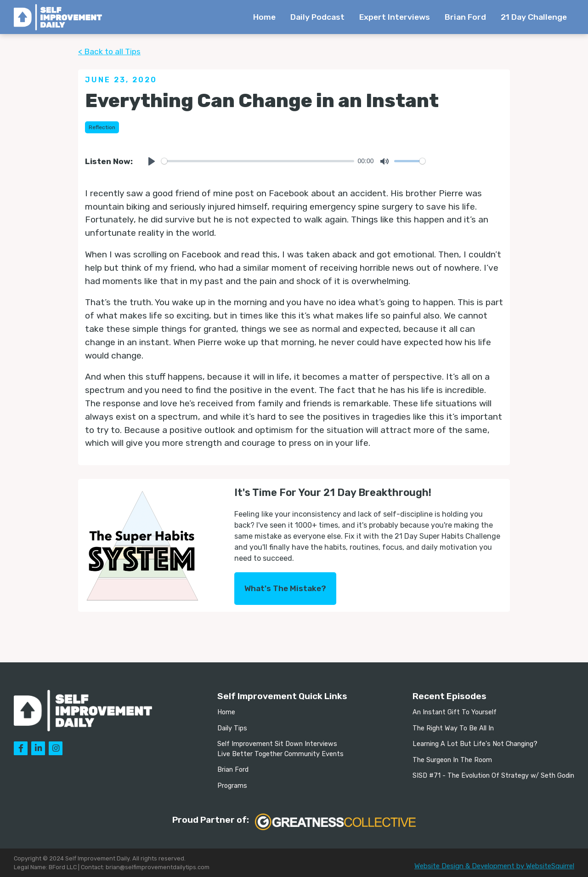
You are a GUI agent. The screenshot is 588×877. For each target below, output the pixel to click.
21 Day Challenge (534, 17)
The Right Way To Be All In (453, 728)
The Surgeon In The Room (452, 760)
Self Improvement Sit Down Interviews (277, 744)
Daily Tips (232, 728)
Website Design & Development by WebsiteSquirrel (494, 866)
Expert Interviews (395, 17)
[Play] (152, 161)
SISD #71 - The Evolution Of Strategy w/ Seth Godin (493, 776)
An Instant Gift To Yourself (455, 712)
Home (264, 17)
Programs (232, 786)
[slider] (258, 161)
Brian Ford (465, 17)
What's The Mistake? (285, 588)
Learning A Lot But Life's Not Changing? (475, 744)
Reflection (102, 127)
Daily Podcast (317, 17)
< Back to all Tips (109, 51)
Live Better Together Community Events (280, 754)
